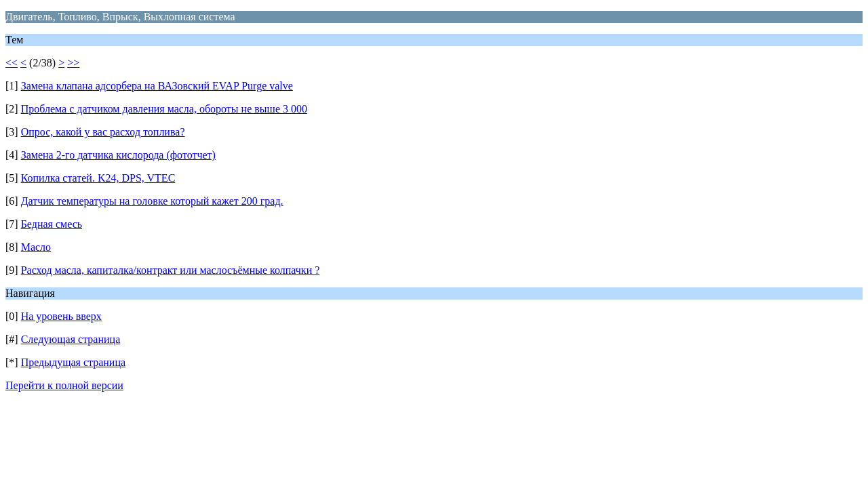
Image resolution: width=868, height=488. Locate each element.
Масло (36, 247)
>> (73, 63)
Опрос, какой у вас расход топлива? (103, 132)
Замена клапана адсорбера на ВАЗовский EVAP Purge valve (157, 86)
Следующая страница (71, 339)
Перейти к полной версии (64, 385)
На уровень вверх (61, 316)
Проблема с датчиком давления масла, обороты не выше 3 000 (164, 109)
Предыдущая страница (73, 362)
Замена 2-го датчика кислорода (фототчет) (118, 155)
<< (12, 63)
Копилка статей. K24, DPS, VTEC (98, 178)
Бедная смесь (52, 224)
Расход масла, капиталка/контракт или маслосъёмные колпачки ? (171, 270)
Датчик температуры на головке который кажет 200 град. (152, 201)
